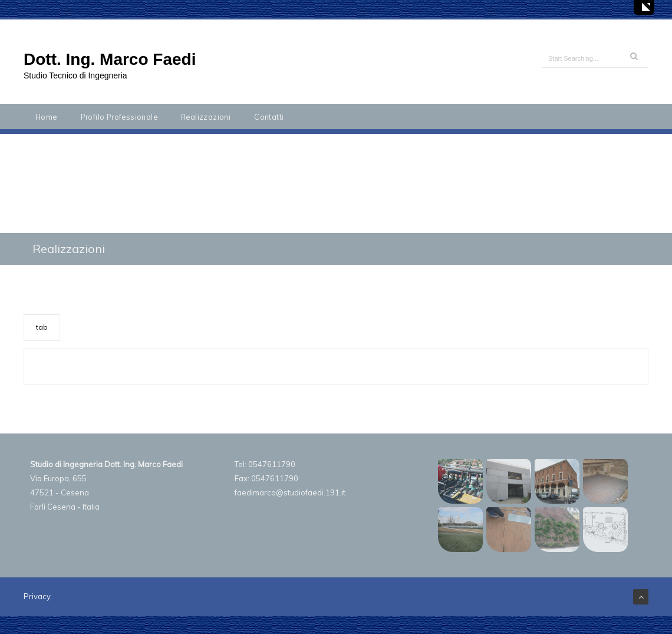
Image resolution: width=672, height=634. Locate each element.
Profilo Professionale (119, 117)
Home (46, 117)
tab (42, 327)
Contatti (269, 117)
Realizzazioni (206, 117)
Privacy (37, 596)
